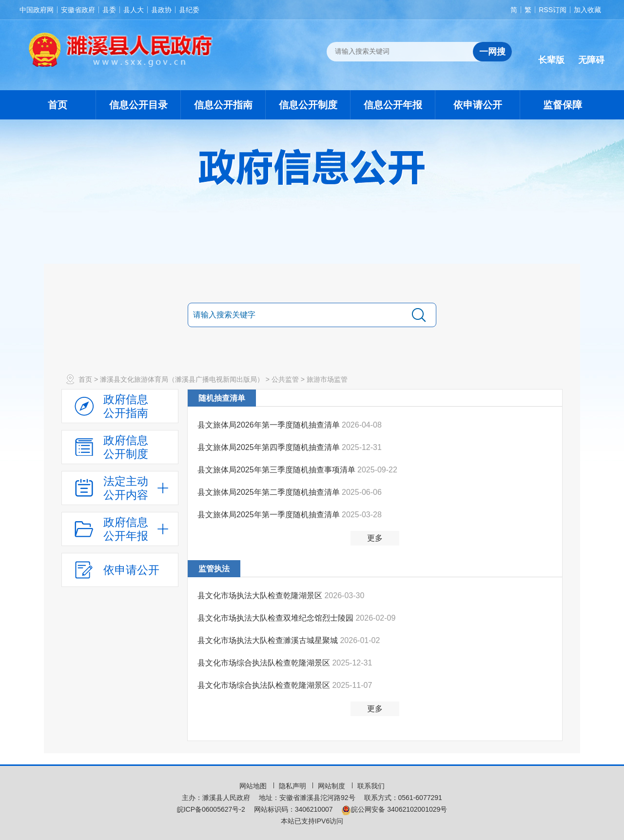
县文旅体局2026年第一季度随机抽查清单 (270, 425)
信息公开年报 (393, 105)
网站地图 (254, 786)
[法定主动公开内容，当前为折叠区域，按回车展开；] (120, 488)
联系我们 (371, 786)
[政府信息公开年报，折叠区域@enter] (120, 529)
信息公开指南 (223, 105)
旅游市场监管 (327, 379)
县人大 (134, 10)
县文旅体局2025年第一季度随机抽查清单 (270, 515)
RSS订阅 (553, 10)
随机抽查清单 (222, 398)
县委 (109, 10)
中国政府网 (37, 10)
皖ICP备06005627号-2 (211, 809)
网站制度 (332, 786)
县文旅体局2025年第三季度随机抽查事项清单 (277, 470)
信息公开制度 (308, 105)
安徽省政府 (78, 10)
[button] (551, 52)
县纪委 (189, 10)
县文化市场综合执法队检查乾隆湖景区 (265, 663)
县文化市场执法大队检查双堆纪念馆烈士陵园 (276, 618)
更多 (375, 538)
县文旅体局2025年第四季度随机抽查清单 (270, 447)
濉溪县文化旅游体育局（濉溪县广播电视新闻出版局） (182, 379)
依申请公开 (478, 105)
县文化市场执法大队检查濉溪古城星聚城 (269, 640)
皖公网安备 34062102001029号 (394, 809)
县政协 (161, 10)
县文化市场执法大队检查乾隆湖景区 (261, 596)
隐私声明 (293, 786)
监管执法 (214, 569)
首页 (58, 105)
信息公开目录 (138, 105)
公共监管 (285, 379)
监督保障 (563, 105)
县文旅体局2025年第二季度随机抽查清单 (270, 492)
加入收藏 (587, 10)
